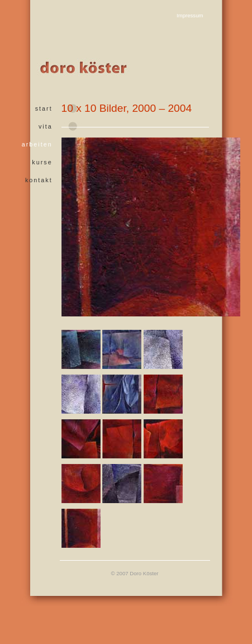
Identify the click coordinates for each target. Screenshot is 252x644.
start (44, 108)
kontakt (39, 180)
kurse (42, 162)
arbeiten (37, 144)
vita (46, 126)
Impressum (190, 15)
